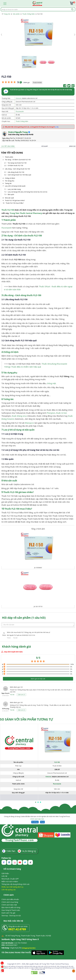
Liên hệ (4, 876)
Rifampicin (29, 423)
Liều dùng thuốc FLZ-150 (16, 172)
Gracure (18, 98)
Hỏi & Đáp (45, 146)
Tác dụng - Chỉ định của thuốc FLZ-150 (18, 160)
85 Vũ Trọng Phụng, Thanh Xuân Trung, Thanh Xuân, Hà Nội (28, 936)
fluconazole (57, 784)
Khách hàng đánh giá (16, 646)
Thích (9, 638)
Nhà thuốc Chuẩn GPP (10, 879)
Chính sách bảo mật (37, 819)
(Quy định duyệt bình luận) (13, 652)
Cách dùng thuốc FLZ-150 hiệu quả (19, 175)
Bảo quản (11, 194)
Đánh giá (72, 146)
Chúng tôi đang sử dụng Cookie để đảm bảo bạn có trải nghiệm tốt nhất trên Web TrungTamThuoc (37, 818)
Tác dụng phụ (10, 181)
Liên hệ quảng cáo (9, 890)
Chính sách (9, 895)
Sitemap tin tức (15, 916)
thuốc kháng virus (19, 416)
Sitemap (5, 916)
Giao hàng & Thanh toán (11, 910)
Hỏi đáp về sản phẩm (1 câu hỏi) (24, 618)
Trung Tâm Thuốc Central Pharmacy (26, 213)
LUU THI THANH (14, 943)
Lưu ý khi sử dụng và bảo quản (15, 186)
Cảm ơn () (21, 695)
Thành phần (9, 157)
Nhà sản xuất (9, 198)
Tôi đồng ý (35, 822)
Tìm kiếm (1, 7)
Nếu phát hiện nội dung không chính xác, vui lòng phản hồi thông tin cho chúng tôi (32, 127)
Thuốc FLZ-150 (8, 210)
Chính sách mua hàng (10, 902)
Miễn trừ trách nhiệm (10, 881)
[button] (36, 802)
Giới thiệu (5, 873)
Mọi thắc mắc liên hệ (13, 921)
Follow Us (6, 858)
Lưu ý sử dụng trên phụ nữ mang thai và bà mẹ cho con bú (27, 192)
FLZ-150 (57, 762)
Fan (9, 851)
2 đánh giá (26, 82)
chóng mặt (51, 383)
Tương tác (8, 183)
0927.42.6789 (17, 929)
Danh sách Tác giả (8, 913)
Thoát (42, 822)
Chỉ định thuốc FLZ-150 (15, 165)
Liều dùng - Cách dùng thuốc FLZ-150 (17, 169)
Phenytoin (51, 413)
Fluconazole (20, 111)
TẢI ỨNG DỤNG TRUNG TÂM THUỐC (16, 953)
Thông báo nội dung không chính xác (16, 884)
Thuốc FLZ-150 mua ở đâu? (15, 203)
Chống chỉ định (10, 178)
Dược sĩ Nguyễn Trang (18, 132)
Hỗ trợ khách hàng (12, 869)
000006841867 (9, 945)
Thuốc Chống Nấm (22, 121)
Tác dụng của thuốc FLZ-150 (17, 163)
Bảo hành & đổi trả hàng (11, 907)
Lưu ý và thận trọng (14, 189)
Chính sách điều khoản (10, 899)
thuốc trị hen (61, 413)
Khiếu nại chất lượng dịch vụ (12, 887)
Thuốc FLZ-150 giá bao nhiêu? (15, 200)
